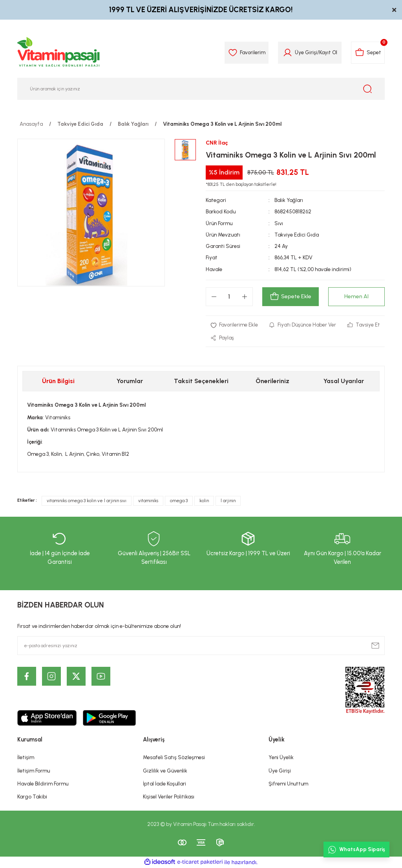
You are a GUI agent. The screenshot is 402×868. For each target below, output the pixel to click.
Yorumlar (130, 381)
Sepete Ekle (290, 297)
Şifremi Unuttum (288, 784)
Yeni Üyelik (281, 758)
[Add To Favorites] (234, 325)
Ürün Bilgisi (58, 381)
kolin (204, 501)
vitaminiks (148, 501)
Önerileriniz (272, 381)
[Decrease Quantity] (214, 297)
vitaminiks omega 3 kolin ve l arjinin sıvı (87, 501)
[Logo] (59, 53)
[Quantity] (229, 297)
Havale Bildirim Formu (43, 784)
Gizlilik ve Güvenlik (165, 771)
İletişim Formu (34, 771)
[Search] (201, 89)
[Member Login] (287, 53)
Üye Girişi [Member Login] (305, 52)
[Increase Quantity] (245, 297)
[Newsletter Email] (201, 646)
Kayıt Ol (327, 52)
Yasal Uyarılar (344, 381)
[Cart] (368, 53)
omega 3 (179, 501)
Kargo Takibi (32, 797)
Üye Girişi (280, 771)
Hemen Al (356, 297)
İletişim (26, 758)
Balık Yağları (289, 200)
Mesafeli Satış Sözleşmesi (174, 758)
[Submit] (375, 646)
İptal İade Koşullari (164, 784)
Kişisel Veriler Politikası (169, 797)
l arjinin (228, 501)
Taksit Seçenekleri (201, 381)
